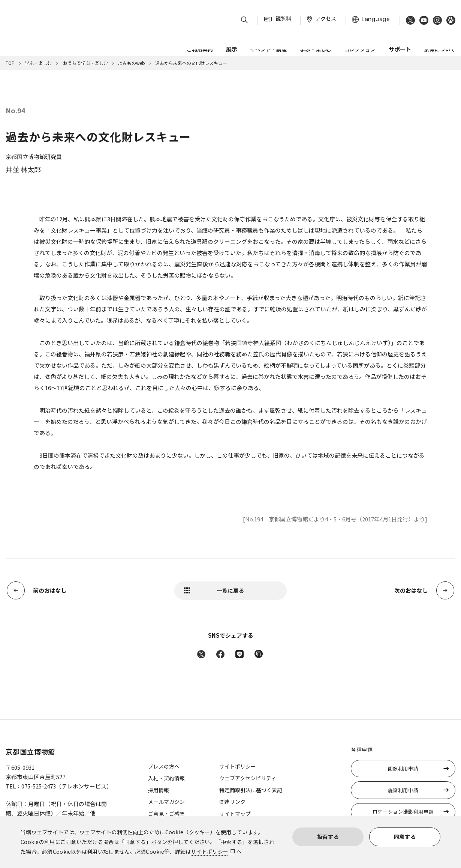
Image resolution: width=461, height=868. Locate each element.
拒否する (328, 836)
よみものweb (132, 63)
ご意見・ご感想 (166, 814)
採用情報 (159, 790)
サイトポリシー (210, 851)
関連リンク (232, 802)
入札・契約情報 (166, 778)
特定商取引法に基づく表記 (251, 790)
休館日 (14, 804)
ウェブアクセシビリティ (248, 778)
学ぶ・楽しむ (316, 37)
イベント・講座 (268, 37)
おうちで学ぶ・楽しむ (85, 63)
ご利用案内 (200, 37)
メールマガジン (166, 802)
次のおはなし (411, 590)
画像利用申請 (403, 768)
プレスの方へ (164, 766)
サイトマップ (235, 814)
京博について (440, 37)
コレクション (360, 37)
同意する (405, 836)
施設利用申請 (403, 790)
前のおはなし (50, 590)
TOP (10, 63)
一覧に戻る (230, 590)
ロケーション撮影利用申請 (403, 812)
